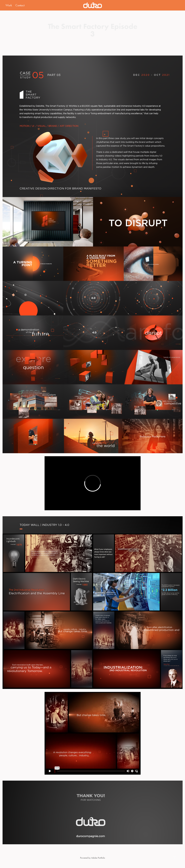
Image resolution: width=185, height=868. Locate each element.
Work (9, 5)
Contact (20, 5)
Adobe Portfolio (98, 858)
